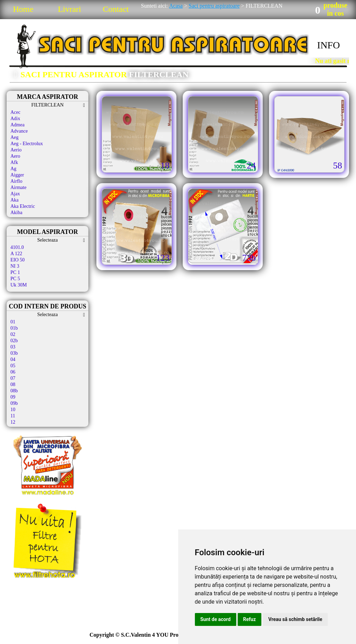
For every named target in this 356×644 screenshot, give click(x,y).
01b (14, 328)
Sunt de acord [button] (216, 619)
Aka (14, 200)
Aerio (16, 150)
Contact (116, 9)
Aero (15, 156)
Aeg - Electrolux (27, 144)
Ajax (15, 194)
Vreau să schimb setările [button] (295, 619)
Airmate (18, 187)
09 (13, 397)
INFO (328, 45)
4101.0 (17, 247)
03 (13, 347)
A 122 (16, 254)
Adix (15, 119)
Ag (13, 169)
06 (13, 372)
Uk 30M (19, 285)
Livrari (69, 9)
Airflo (16, 181)
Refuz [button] (250, 619)
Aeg (14, 137)
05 (13, 366)
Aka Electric (23, 206)
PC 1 (15, 272)
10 (13, 410)
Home (23, 9)
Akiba (16, 213)
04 (13, 359)
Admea (17, 125)
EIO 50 (18, 260)
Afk (14, 162)
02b (14, 341)
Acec (15, 112)
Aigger (17, 175)
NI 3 (15, 266)
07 (13, 378)
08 (13, 384)
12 (13, 422)
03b (14, 353)
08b (14, 391)
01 (13, 322)
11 (13, 416)
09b (14, 403)
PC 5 (15, 279)
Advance (19, 131)
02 (13, 334)
